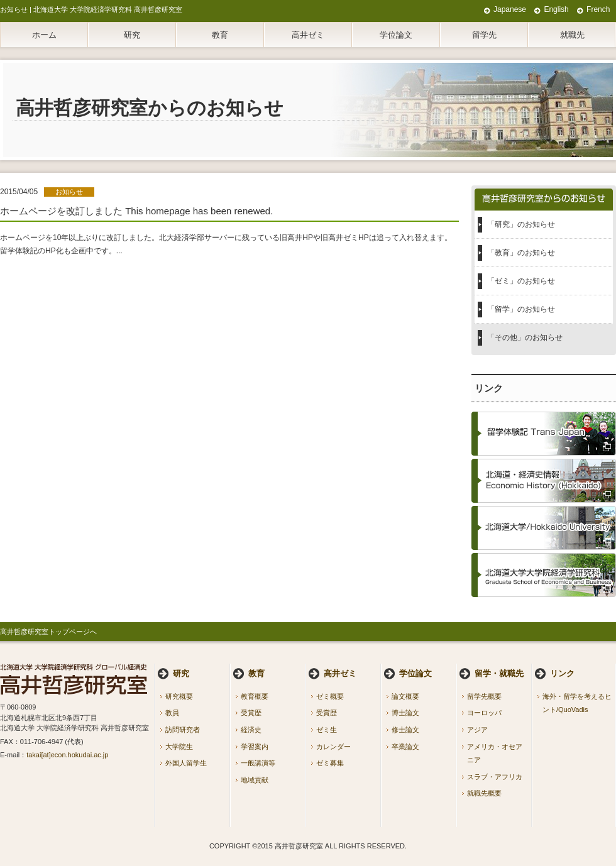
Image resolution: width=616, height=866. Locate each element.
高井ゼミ (308, 35)
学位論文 (396, 35)
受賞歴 (251, 713)
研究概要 (179, 696)
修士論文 (405, 730)
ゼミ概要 (330, 696)
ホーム (44, 35)
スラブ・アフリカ (495, 777)
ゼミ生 (327, 730)
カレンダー (333, 747)
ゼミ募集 (330, 763)
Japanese (510, 9)
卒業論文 (405, 747)
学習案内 (255, 747)
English (556, 9)
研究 (132, 35)
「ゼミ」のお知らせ (521, 281)
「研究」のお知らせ (521, 224)
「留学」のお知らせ (521, 309)
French (598, 9)
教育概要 (255, 696)
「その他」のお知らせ (525, 337)
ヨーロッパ (484, 713)
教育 (220, 35)
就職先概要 (484, 793)
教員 (172, 713)
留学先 (484, 35)
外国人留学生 (186, 763)
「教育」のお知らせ (521, 253)
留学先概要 (484, 696)
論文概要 (405, 696)
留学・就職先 (499, 673)
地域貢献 (255, 780)
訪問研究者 (183, 730)
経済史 (251, 730)
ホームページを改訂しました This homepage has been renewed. (136, 211)
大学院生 (179, 747)
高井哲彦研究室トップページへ (48, 632)
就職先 (572, 35)
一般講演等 (258, 763)
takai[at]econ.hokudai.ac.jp (67, 755)
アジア (477, 730)
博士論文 (405, 713)
